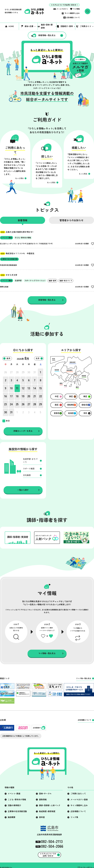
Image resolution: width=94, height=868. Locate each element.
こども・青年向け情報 (17, 800)
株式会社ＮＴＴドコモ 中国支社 (17, 253)
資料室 (42, 817)
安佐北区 (85, 405)
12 (23, 388)
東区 (71, 396)
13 (29, 388)
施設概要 (12, 817)
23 (5, 404)
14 (35, 388)
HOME (11, 26)
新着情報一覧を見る (47, 35)
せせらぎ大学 (9, 275)
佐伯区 (71, 413)
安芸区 (57, 413)
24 (11, 404)
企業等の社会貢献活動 (17, 811)
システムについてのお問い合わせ (64, 5)
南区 (85, 396)
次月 (38, 358)
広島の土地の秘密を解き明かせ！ (17, 232)
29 (23, 372)
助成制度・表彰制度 (47, 811)
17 (11, 396)
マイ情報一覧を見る (47, 653)
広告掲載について (73, 18)
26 (6, 372)
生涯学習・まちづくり (30, 461)
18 (17, 396)
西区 (57, 405)
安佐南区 (71, 405)
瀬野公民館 (4, 287)
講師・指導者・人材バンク (50, 805)
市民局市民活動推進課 (8, 265)
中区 (57, 396)
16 (5, 396)
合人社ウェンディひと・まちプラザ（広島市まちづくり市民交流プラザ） (26, 244)
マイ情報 (76, 9)
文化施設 (27, 475)
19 (23, 396)
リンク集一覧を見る (84, 678)
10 (11, 388)
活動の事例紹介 (14, 805)
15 (40, 388)
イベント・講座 (14, 794)
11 (17, 388)
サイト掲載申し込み (72, 13)
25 (17, 404)
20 (29, 396)
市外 (85, 413)
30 (29, 372)
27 (11, 372)
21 (35, 396)
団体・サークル (45, 794)
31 (35, 372)
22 (41, 396)
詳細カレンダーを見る (23, 431)
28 (17, 372)
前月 (8, 358)
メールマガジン (62, 9)
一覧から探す (23, 490)
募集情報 (43, 800)
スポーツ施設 (29, 469)
